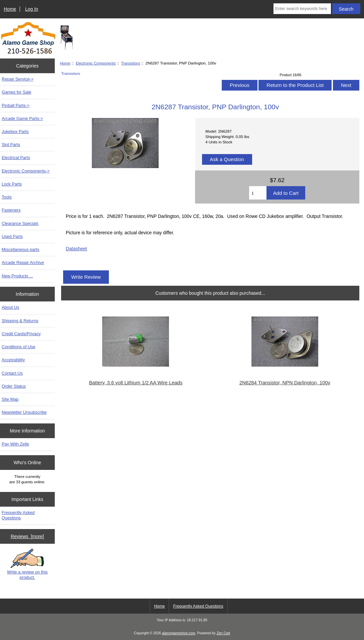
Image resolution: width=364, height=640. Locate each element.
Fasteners (11, 210)
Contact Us (12, 373)
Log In (32, 9)
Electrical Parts (16, 158)
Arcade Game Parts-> (22, 118)
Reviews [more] (27, 536)
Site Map (10, 399)
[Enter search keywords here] (302, 9)
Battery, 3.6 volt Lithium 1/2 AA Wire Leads (136, 383)
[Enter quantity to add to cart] (258, 193)
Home (10, 9)
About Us (10, 307)
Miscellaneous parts (21, 249)
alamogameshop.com (179, 633)
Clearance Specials (20, 223)
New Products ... (17, 276)
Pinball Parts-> (16, 105)
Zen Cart (224, 633)
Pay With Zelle (15, 444)
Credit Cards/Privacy (21, 334)
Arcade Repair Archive (23, 263)
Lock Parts (12, 184)
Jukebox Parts (15, 132)
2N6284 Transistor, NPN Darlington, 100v (285, 383)
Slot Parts (11, 145)
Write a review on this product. (27, 564)
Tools (7, 197)
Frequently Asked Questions (18, 515)
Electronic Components (96, 63)
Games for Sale (17, 92)
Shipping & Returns (20, 321)
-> (26, 171)
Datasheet (76, 249)
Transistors (131, 63)
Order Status (14, 386)
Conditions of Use (19, 347)
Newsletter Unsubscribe (24, 412)
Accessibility (13, 360)
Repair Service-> (18, 79)
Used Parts (12, 236)
